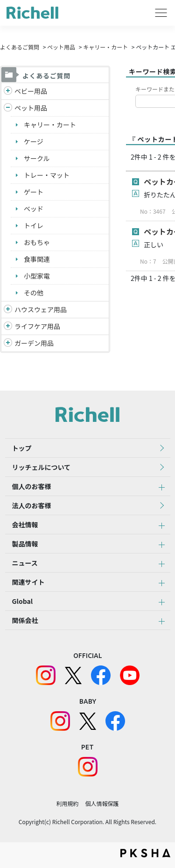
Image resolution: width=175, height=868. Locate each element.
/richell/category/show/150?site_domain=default (8, 343)
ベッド (34, 209)
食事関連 (37, 259)
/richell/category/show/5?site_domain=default (8, 91)
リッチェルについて (42, 467)
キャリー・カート (105, 47)
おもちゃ (37, 242)
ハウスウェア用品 (41, 309)
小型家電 (37, 276)
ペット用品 (61, 47)
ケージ (34, 141)
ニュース (25, 563)
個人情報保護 (102, 803)
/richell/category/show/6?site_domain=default (8, 326)
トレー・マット (47, 175)
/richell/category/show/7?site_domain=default (8, 310)
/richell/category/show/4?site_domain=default (8, 108)
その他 (34, 293)
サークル (37, 158)
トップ (22, 448)
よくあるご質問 (20, 47)
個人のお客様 (32, 486)
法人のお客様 (32, 505)
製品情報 (25, 544)
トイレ (34, 225)
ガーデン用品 (34, 343)
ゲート (34, 192)
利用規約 (67, 803)
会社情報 (25, 525)
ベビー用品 (31, 91)
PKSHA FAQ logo (145, 853)
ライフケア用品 (37, 326)
